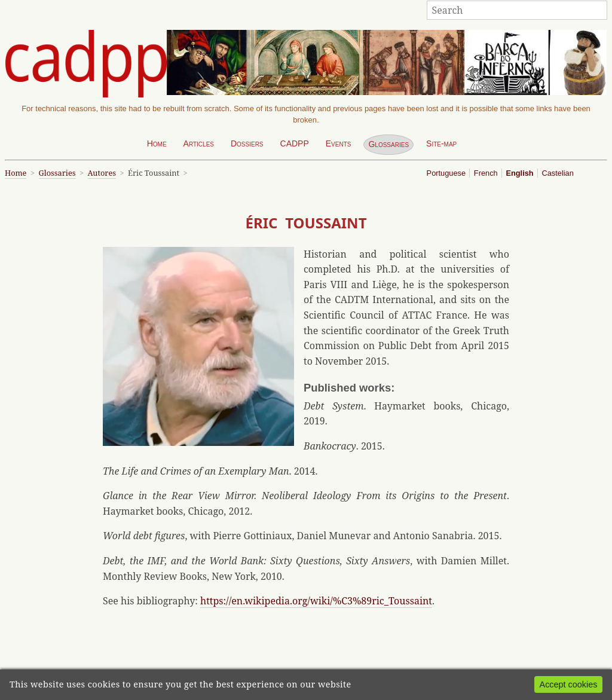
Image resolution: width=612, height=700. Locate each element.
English (519, 173)
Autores (102, 173)
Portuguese (446, 173)
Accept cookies (569, 684)
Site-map (441, 143)
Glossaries (388, 144)
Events (339, 143)
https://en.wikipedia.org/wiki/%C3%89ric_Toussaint (316, 601)
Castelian (557, 173)
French (486, 173)
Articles (199, 143)
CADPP (295, 143)
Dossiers (247, 143)
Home (157, 143)
